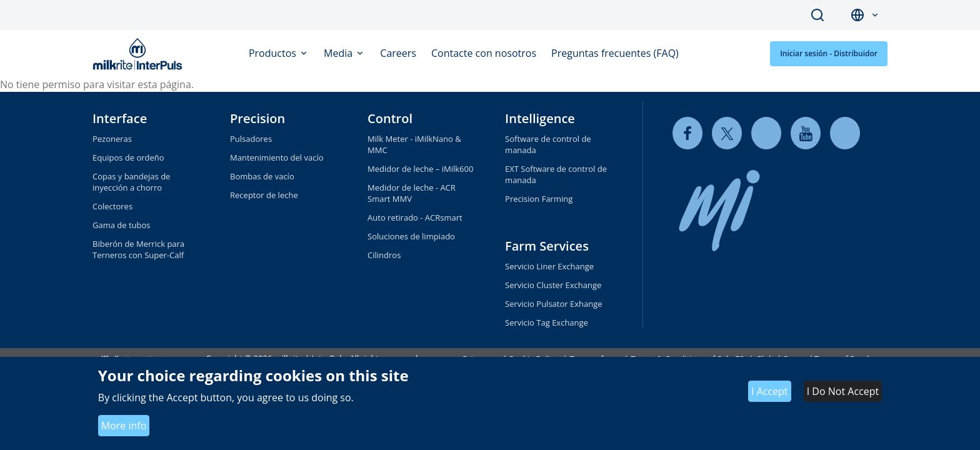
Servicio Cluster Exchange (553, 285)
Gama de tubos (122, 225)
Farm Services (547, 246)
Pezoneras (112, 139)
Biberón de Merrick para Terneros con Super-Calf (138, 249)
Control (390, 118)
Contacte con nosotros (484, 53)
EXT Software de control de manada (556, 174)
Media (339, 53)
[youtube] (806, 133)
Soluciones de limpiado (411, 236)
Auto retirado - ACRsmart (415, 217)
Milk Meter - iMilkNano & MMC (414, 144)
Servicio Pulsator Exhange (553, 304)
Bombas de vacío (262, 176)
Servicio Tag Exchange (547, 322)
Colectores (112, 206)
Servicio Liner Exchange (549, 266)
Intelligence (540, 118)
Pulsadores (251, 139)
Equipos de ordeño (128, 157)
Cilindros (384, 255)
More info (124, 426)
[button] (875, 15)
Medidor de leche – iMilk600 (420, 169)
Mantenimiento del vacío (277, 157)
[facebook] (687, 133)
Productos (274, 53)
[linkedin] (766, 133)
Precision (257, 118)
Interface (120, 118)
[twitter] (727, 133)
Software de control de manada (548, 144)
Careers (398, 53)
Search (817, 15)
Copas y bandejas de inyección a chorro (131, 182)
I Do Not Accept (843, 391)
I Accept (770, 391)
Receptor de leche (264, 195)
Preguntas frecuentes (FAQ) (615, 53)
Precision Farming (539, 199)
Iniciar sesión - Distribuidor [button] (829, 53)
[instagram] (845, 133)
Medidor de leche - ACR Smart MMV (412, 193)
